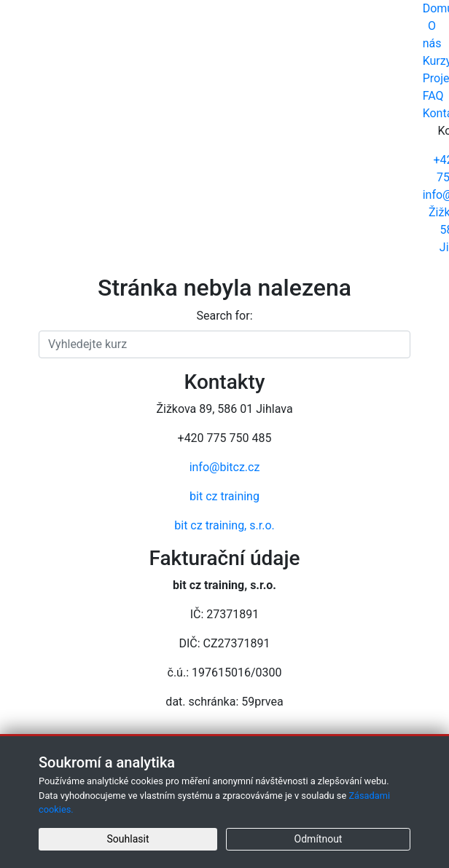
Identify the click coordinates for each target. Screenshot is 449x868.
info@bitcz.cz (225, 467)
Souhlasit (128, 839)
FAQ (433, 96)
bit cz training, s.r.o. (224, 525)
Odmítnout (319, 839)
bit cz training (224, 496)
